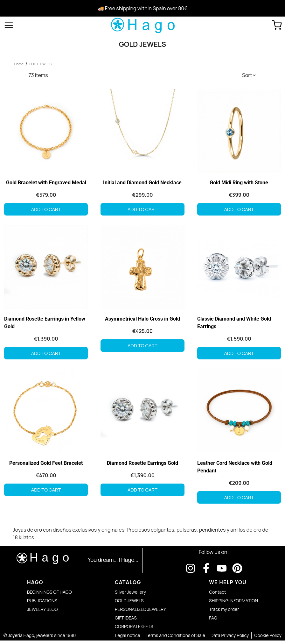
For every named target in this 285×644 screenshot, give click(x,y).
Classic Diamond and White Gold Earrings (234, 324)
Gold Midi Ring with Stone (240, 183)
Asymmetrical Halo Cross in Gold (142, 320)
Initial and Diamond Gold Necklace (142, 183)
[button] (249, 75)
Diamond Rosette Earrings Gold (142, 465)
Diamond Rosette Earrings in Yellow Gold (44, 324)
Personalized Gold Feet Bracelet (45, 465)
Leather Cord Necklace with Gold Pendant (235, 469)
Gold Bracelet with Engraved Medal (45, 183)
